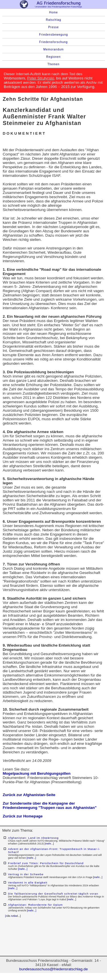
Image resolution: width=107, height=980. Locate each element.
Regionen (53, 57)
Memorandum (54, 49)
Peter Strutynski (41, 78)
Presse (53, 27)
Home (53, 12)
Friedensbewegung (53, 35)
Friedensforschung (54, 42)
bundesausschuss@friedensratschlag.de (53, 969)
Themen (53, 64)
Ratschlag (53, 20)
